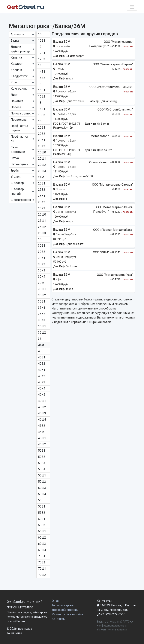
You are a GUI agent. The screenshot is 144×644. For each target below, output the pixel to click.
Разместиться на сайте (68, 614)
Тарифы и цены (63, 605)
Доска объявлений (65, 610)
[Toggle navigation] (132, 7)
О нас (55, 601)
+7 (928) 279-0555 (111, 614)
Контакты (59, 619)
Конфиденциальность (111, 626)
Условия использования (112, 630)
